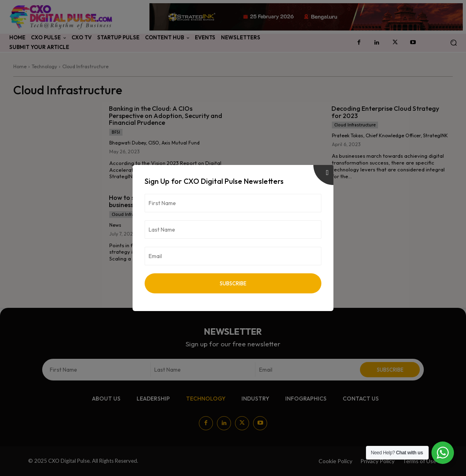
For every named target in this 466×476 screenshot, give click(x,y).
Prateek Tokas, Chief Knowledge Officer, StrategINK (390, 135)
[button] (453, 43)
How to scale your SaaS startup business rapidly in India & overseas (160, 201)
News (115, 225)
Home (20, 66)
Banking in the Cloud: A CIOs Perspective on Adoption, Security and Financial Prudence (166, 115)
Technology (44, 66)
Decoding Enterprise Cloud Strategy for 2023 (385, 112)
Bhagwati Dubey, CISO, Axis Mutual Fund (154, 143)
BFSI (116, 132)
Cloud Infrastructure (355, 125)
